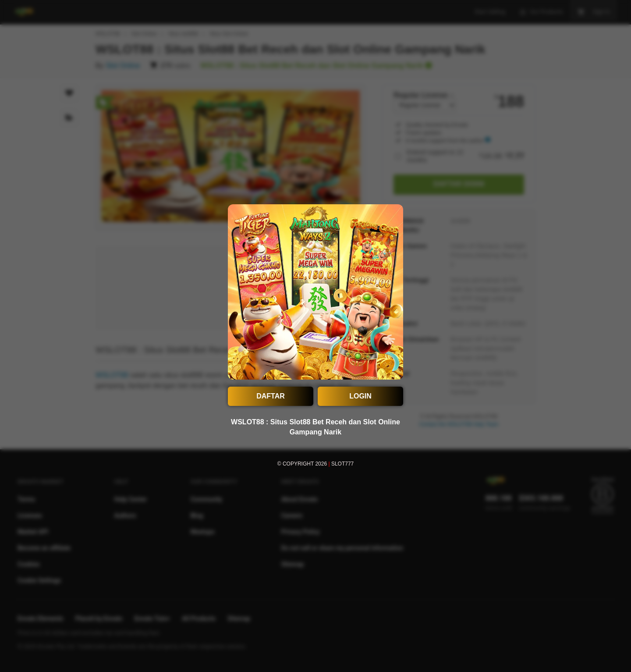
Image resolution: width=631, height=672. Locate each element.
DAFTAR (271, 396)
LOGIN (360, 396)
